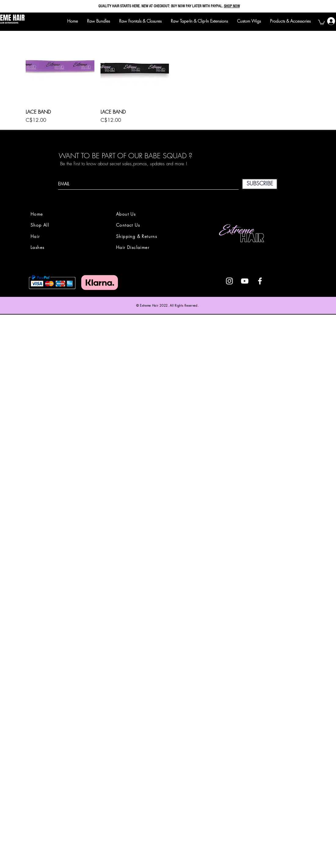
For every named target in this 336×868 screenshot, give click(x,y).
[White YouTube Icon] (245, 281)
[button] (321, 22)
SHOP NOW (232, 6)
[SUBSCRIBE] (260, 184)
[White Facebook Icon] (260, 281)
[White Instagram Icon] (229, 281)
